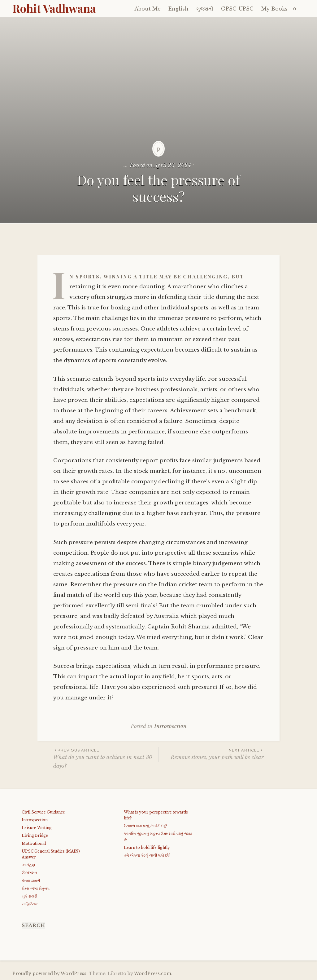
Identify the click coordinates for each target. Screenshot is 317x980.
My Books (274, 9)
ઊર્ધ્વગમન (29, 873)
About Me (148, 9)
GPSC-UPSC (237, 9)
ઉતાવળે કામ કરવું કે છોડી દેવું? (145, 826)
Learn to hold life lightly (147, 847)
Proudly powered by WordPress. (50, 973)
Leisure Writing (37, 828)
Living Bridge (35, 835)
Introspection (170, 726)
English (178, 9)
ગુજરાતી (205, 9)
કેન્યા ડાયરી (31, 881)
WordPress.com (153, 973)
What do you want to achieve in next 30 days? (106, 758)
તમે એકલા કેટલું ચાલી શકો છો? (147, 855)
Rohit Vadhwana (54, 8)
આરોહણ (28, 865)
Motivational (34, 843)
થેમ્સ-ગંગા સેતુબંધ (36, 888)
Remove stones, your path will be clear (211, 754)
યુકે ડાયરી (29, 896)
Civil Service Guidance (43, 812)
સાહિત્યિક (30, 904)
